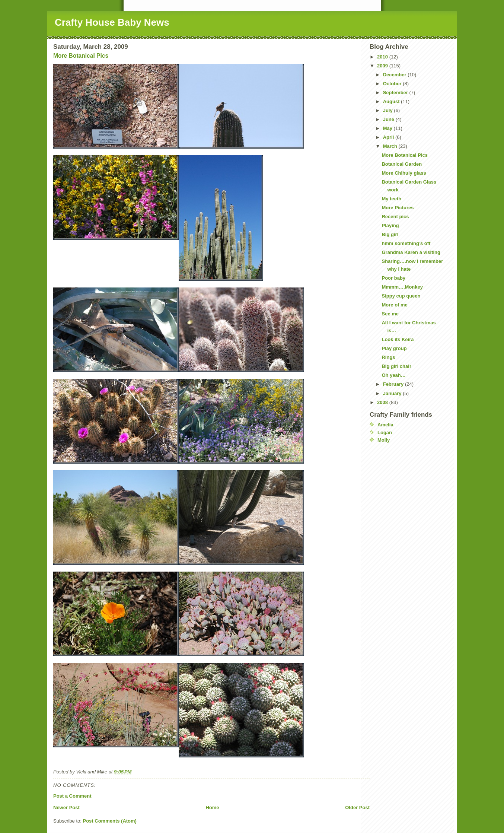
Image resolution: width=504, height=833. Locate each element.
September (396, 93)
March (391, 146)
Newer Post (66, 807)
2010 (383, 57)
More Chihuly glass (404, 173)
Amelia (385, 425)
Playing (390, 225)
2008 (383, 402)
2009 (383, 66)
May (388, 128)
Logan (385, 433)
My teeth (391, 199)
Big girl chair (396, 366)
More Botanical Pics (81, 56)
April (389, 137)
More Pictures (398, 208)
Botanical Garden (402, 164)
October (393, 84)
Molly (384, 440)
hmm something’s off (406, 243)
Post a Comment (72, 796)
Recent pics (395, 217)
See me (390, 314)
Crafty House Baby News (112, 22)
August (392, 101)
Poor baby (393, 278)
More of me (394, 305)
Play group (394, 348)
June (389, 119)
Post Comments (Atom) (110, 821)
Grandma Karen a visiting (411, 252)
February (394, 384)
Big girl (390, 234)
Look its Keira (398, 339)
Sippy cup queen (401, 296)
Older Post (357, 807)
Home (212, 807)
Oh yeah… (393, 375)
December (395, 75)
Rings (388, 357)
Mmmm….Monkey (402, 287)
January (393, 393)
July (389, 110)
